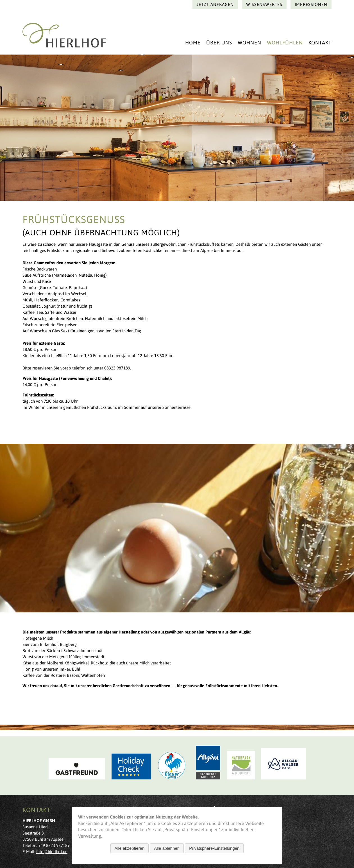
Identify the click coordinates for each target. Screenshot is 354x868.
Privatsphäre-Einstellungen (214, 848)
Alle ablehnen (167, 848)
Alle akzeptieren (130, 848)
